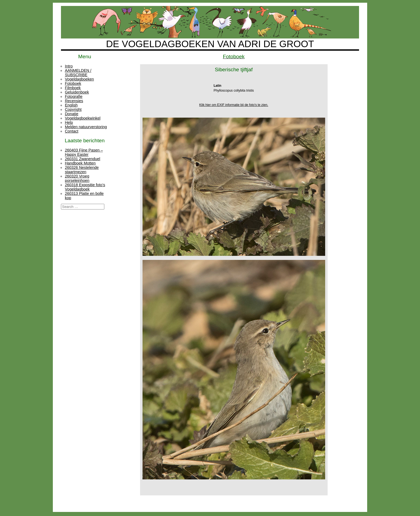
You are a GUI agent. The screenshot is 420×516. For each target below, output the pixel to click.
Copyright (73, 109)
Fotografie (74, 96)
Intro (69, 66)
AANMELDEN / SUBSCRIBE (78, 73)
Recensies (74, 101)
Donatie (72, 114)
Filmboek (73, 88)
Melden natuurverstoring (86, 127)
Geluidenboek (77, 92)
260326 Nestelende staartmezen (82, 170)
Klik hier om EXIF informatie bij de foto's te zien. (234, 105)
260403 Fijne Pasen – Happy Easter (84, 152)
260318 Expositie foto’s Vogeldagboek (85, 187)
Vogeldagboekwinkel (83, 118)
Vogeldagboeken (79, 79)
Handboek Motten (80, 163)
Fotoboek (73, 83)
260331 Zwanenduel (82, 159)
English (71, 105)
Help (69, 122)
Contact (72, 131)
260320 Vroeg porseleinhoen (77, 178)
